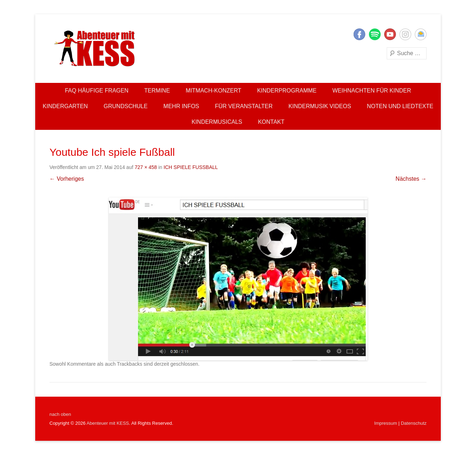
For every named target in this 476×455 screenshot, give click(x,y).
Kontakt (271, 122)
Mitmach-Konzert (213, 91)
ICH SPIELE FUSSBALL (191, 167)
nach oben (60, 414)
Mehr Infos (181, 106)
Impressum (386, 423)
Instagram (405, 34)
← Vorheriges (67, 179)
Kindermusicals (217, 122)
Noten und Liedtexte (400, 106)
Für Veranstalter (244, 106)
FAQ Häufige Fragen (97, 91)
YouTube (390, 34)
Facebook (359, 34)
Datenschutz (414, 423)
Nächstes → (411, 179)
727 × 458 (146, 167)
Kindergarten (65, 106)
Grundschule (126, 106)
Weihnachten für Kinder (372, 91)
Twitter (375, 34)
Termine (157, 91)
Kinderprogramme (287, 91)
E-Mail (421, 34)
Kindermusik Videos (320, 106)
